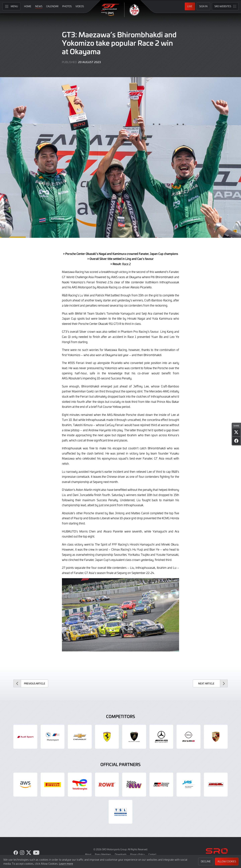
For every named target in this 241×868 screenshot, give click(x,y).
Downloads (121, 854)
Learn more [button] (66, 863)
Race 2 (126, 264)
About (88, 854)
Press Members (103, 854)
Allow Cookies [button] (227, 861)
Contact (152, 854)
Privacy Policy (137, 854)
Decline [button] (206, 861)
